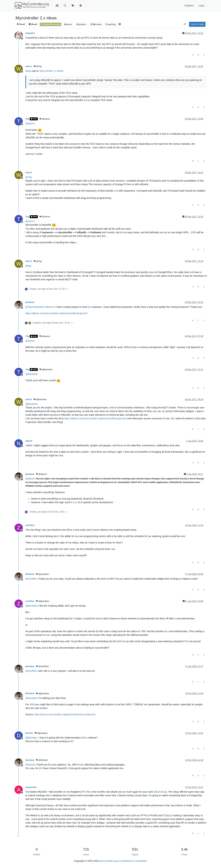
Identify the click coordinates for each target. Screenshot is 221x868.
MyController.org (109, 861)
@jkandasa (46, 370)
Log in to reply (197, 24)
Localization (141, 861)
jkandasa (30, 302)
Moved (33, 24)
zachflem (30, 525)
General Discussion (50, 24)
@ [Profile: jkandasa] (31, 374)
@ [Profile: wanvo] (30, 123)
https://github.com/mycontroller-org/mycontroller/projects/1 (56, 313)
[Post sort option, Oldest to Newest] (185, 24)
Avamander (31, 787)
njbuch (29, 441)
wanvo (29, 66)
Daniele (29, 733)
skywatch (30, 33)
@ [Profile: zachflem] (31, 579)
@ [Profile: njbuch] (30, 479)
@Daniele (42, 760)
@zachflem (42, 574)
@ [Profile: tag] (28, 71)
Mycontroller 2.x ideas (51, 71)
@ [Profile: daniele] (30, 765)
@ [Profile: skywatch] (39, 307)
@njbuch (41, 474)
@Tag (38, 66)
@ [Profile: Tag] (29, 177)
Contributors (126, 861)
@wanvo (45, 119)
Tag (27, 119)
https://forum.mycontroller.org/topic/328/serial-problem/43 (65, 714)
